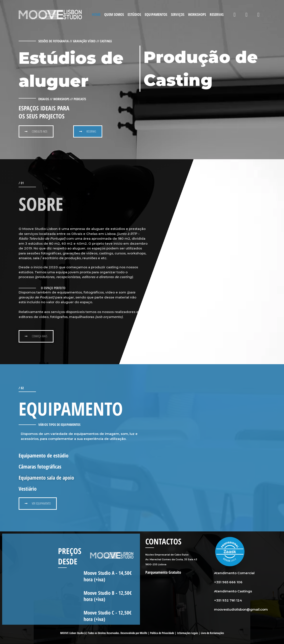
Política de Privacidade (162, 633)
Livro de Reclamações (212, 633)
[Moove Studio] (50, 14)
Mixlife (144, 633)
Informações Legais (187, 633)
